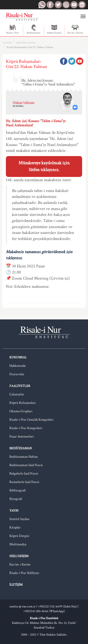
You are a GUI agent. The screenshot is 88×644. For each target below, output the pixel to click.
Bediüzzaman (34, 29)
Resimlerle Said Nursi (24, 482)
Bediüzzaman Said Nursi (26, 465)
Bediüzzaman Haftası (24, 457)
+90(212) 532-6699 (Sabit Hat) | (58, 607)
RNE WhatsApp (42, 5)
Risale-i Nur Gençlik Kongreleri (31, 420)
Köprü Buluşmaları (26, 43)
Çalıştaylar (17, 394)
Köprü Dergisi (54, 29)
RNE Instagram (66, 5)
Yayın (14, 511)
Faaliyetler (20, 386)
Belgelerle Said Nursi (24, 474)
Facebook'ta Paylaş (64, 61)
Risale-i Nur (13, 29)
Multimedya (18, 544)
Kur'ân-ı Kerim (75, 29)
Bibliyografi (17, 490)
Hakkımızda (17, 366)
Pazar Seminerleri (22, 436)
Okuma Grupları (21, 411)
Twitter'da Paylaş (72, 61)
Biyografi (16, 499)
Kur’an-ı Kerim (20, 564)
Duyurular (17, 374)
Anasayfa (7, 43)
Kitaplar (15, 527)
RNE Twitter (58, 5)
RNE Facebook (50, 5)
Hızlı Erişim (19, 556)
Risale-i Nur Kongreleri (26, 428)
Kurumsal (18, 357)
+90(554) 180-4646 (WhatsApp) (44, 611)
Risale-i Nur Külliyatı (24, 573)
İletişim (16, 585)
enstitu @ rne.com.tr (22, 607)
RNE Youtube (74, 5)
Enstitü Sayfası (19, 519)
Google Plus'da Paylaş (80, 61)
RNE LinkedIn (82, 5)
